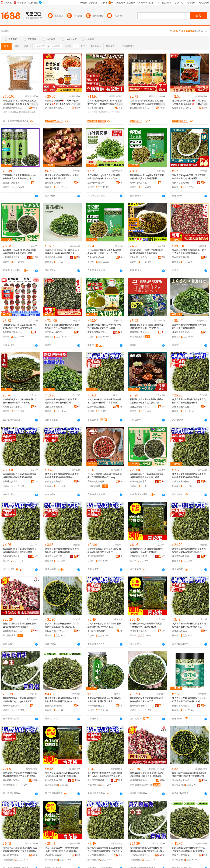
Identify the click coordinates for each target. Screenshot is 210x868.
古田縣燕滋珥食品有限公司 (55, 631)
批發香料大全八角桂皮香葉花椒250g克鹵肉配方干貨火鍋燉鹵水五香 (20, 326)
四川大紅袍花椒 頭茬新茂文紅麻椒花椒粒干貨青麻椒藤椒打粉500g (105, 476)
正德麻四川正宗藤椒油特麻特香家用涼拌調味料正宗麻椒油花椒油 (104, 326)
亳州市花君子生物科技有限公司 (12, 407)
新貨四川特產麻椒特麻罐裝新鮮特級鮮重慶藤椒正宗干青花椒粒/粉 (189, 700)
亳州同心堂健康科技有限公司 (182, 183)
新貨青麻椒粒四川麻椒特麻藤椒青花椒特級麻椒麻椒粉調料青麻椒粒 (104, 401)
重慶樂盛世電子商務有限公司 (139, 332)
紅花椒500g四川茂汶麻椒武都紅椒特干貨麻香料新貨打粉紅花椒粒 (189, 252)
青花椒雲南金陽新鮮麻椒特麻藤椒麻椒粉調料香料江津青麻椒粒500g (62, 326)
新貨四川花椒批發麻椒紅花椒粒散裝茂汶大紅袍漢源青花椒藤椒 (20, 625)
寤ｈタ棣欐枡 (114, 112)
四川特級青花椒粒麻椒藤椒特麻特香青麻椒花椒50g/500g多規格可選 (20, 700)
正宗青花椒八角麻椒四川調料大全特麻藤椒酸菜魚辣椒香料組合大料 (20, 177)
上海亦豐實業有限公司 (55, 407)
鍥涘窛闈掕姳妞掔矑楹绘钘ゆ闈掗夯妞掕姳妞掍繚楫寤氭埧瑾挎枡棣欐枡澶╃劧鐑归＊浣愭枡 (189, 849)
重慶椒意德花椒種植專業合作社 (55, 706)
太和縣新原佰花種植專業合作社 (12, 257)
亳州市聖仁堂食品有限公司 (139, 257)
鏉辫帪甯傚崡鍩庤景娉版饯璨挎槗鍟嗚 (55, 780)
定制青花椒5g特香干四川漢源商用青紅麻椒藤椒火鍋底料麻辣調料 (189, 177)
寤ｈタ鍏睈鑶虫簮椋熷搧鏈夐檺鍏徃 (97, 108)
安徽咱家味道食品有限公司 (97, 257)
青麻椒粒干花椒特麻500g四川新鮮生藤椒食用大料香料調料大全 (104, 700)
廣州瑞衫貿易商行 (54, 482)
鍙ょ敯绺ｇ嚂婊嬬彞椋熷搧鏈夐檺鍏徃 (182, 780)
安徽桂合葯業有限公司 (97, 482)
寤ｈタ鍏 (92, 112)
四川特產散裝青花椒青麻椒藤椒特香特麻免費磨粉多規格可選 (147, 700)
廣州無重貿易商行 (96, 556)
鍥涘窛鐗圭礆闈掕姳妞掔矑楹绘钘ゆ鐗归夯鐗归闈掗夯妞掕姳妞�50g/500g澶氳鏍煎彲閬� (147, 849)
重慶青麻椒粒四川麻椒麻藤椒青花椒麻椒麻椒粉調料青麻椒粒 (189, 326)
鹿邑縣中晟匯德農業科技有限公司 (12, 183)
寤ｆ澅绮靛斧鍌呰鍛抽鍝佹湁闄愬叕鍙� (55, 108)
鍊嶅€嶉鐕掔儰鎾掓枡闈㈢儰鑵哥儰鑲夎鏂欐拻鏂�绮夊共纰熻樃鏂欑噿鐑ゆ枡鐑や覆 (189, 102)
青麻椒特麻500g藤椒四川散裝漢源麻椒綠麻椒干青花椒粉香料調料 (147, 550)
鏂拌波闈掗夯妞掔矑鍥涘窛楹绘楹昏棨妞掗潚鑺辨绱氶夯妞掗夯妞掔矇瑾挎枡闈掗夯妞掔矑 (20, 775)
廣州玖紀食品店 (180, 631)
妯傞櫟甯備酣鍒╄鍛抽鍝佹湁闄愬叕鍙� (139, 108)
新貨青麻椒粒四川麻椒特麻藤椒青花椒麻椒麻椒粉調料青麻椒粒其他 (20, 476)
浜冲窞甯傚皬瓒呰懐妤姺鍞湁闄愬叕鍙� (139, 855)
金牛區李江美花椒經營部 (55, 183)
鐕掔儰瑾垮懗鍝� (27, 112)
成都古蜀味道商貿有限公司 (139, 407)
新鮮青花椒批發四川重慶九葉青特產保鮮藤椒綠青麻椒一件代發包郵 (147, 326)
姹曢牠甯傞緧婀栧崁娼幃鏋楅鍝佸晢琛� (12, 108)
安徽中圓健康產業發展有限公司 (182, 706)
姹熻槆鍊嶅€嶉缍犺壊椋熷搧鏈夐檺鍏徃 (182, 108)
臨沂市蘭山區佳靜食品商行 (97, 407)
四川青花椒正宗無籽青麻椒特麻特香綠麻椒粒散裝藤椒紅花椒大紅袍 (62, 625)
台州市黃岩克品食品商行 (12, 556)
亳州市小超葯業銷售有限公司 (12, 706)
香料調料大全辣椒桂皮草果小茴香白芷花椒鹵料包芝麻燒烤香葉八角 (147, 401)
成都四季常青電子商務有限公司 (97, 183)
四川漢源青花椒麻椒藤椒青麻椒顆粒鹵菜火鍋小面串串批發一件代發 (104, 252)
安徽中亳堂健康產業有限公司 (139, 482)
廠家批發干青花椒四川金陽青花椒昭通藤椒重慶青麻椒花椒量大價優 (20, 252)
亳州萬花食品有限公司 (139, 183)
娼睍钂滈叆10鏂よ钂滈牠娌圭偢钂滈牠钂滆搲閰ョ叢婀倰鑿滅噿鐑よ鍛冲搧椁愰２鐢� (19, 102)
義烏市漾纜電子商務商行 (139, 706)
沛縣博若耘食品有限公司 (97, 706)
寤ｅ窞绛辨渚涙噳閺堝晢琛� (12, 855)
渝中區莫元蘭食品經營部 (182, 257)
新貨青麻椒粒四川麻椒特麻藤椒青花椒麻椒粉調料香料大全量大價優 (147, 476)
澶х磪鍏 (102, 112)
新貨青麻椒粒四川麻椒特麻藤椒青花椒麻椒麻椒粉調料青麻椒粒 (189, 401)
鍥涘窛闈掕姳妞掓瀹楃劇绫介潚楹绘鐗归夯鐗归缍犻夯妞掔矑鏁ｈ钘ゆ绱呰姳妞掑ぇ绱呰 (190, 775)
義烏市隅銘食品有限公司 (182, 556)
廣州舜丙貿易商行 (11, 482)
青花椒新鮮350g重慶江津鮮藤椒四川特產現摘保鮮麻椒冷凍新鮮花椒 (104, 177)
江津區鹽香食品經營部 (182, 332)
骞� (35, 108)
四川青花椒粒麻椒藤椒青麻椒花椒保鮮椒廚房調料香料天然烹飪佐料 (62, 700)
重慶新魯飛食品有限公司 (97, 332)
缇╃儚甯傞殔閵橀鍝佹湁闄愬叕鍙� (97, 780)
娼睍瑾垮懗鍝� (10, 112)
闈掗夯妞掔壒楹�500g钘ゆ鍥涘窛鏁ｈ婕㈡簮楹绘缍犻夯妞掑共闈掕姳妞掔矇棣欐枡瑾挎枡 (62, 775)
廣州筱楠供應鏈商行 (97, 631)
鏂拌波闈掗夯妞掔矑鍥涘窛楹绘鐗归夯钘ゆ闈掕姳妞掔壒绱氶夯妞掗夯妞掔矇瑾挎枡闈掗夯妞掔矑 (105, 775)
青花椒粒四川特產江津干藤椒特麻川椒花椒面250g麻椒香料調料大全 (62, 252)
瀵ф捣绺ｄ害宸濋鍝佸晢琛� (55, 855)
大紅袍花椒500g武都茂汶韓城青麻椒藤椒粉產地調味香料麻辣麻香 (147, 252)
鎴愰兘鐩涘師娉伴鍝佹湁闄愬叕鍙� (139, 780)
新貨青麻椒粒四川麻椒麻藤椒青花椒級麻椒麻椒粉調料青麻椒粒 (104, 550)
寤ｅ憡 (35, 104)
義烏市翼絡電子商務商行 (55, 556)
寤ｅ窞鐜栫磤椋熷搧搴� (97, 855)
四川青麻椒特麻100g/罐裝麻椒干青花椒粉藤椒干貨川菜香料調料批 (147, 177)
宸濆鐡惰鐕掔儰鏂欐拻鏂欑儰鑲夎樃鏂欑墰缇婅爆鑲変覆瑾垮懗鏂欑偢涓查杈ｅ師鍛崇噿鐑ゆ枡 (147, 102)
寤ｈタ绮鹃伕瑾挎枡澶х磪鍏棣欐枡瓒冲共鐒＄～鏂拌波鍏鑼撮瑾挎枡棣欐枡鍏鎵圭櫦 (105, 102)
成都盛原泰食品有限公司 (12, 631)
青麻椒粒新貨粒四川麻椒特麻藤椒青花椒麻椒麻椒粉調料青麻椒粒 (20, 401)
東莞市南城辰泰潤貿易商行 (139, 556)
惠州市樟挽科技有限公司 (182, 407)
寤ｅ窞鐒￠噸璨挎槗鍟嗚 (12, 780)
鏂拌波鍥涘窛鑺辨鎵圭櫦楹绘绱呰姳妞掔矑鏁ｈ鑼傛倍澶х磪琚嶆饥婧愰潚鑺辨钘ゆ (146, 775)
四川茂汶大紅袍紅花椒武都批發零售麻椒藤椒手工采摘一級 (62, 177)
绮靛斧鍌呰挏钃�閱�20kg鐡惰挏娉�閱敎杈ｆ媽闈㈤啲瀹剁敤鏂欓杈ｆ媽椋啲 (62, 102)
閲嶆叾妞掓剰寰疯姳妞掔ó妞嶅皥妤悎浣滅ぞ (182, 855)
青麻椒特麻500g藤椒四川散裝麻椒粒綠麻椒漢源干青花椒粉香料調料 (62, 401)
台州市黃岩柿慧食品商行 (182, 482)
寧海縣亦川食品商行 (139, 631)
